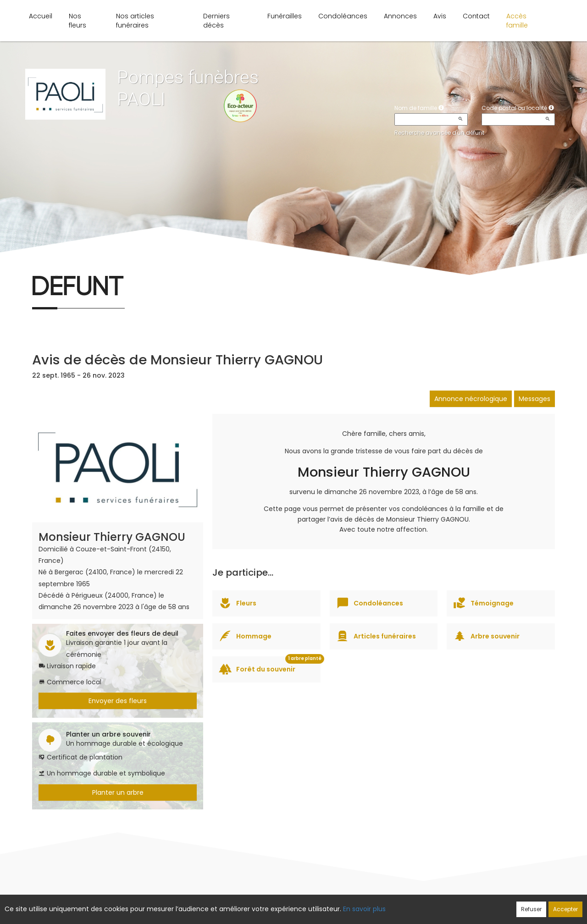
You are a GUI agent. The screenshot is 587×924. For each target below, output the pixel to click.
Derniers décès (216, 21)
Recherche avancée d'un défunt (439, 133)
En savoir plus (364, 909)
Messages (534, 399)
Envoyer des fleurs (118, 701)
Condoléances (343, 16)
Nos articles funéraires (135, 21)
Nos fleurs (78, 21)
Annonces (400, 16)
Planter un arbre (118, 792)
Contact (476, 16)
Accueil (41, 16)
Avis (440, 16)
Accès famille (517, 21)
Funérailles (285, 16)
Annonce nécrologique (471, 399)
